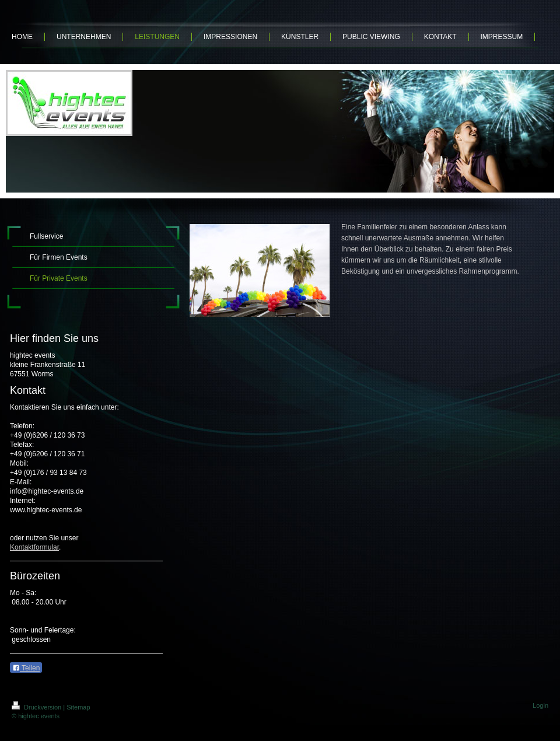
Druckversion (37, 707)
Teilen (26, 668)
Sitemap (78, 707)
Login (540, 705)
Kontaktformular (34, 547)
